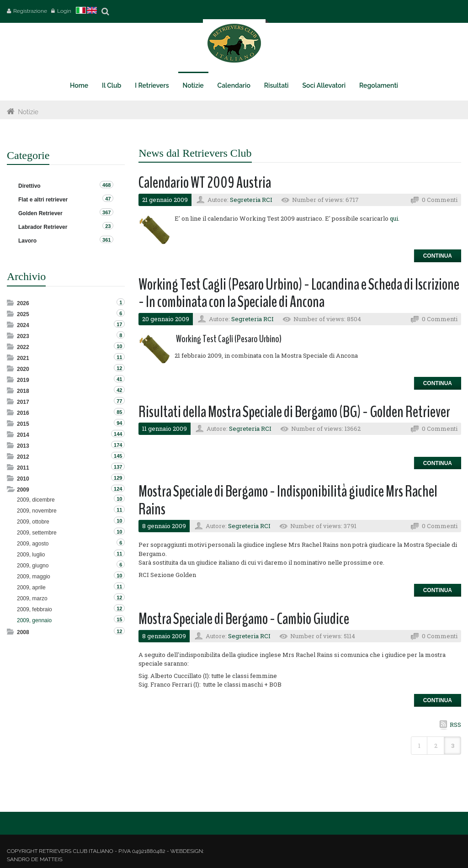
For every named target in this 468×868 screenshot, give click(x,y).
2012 (23, 457)
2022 (23, 347)
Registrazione (30, 11)
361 (106, 240)
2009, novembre (37, 511)
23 (108, 226)
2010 (23, 479)
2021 (23, 358)
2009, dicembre (36, 500)
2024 (23, 325)
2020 (23, 369)
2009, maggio (34, 577)
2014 (23, 435)
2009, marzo (32, 598)
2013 (23, 446)
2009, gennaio (34, 620)
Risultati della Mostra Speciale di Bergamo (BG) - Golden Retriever (294, 412)
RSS (455, 725)
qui (394, 218)
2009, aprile (31, 587)
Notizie (28, 112)
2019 (23, 380)
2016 (23, 413)
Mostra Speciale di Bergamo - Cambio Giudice (244, 619)
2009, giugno (33, 566)
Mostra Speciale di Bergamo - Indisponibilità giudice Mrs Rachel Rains (288, 500)
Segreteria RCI (251, 200)
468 (106, 185)
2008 (23, 632)
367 (106, 212)
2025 (23, 314)
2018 (23, 391)
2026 (23, 303)
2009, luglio (31, 555)
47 (108, 199)
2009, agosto (33, 544)
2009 (23, 490)
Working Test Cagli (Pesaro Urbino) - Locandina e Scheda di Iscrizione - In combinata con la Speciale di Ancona (299, 293)
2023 (23, 336)
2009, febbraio (35, 609)
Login (64, 11)
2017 (23, 402)
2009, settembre (37, 533)
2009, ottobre (33, 522)
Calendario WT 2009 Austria (205, 183)
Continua (438, 256)
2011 (23, 468)
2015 (23, 424)
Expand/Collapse (11, 303)
